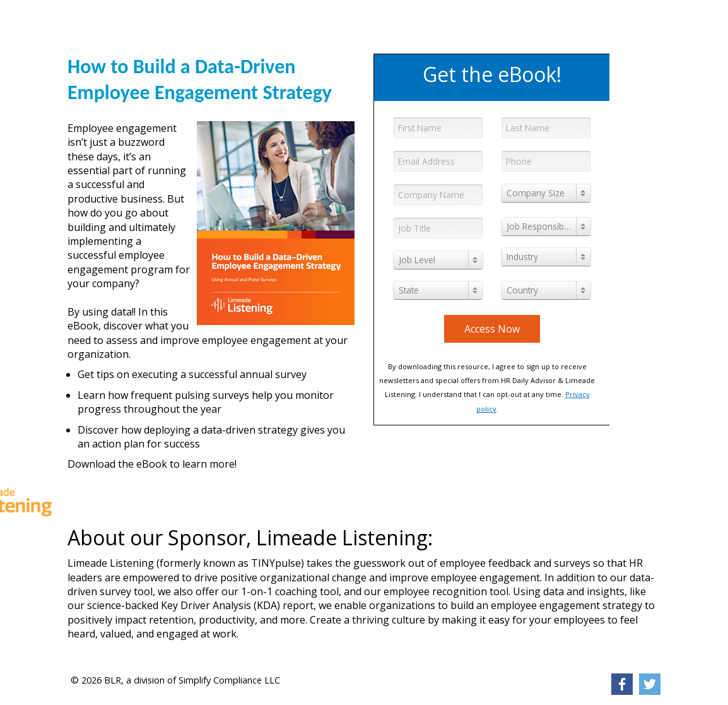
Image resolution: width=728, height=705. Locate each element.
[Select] (546, 193)
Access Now (492, 329)
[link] (154, 22)
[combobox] (546, 193)
